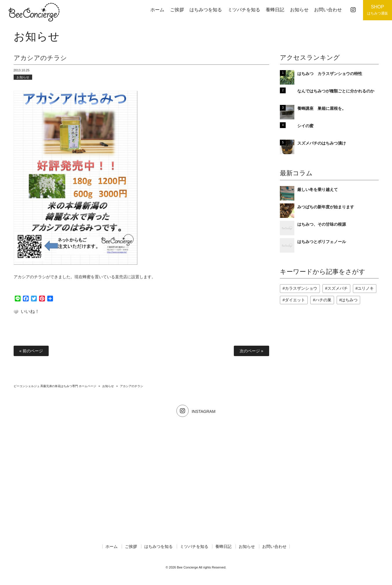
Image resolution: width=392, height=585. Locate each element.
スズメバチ (338, 288)
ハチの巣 (323, 300)
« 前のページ (31, 351)
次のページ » (251, 351)
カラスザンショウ (301, 288)
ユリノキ (366, 288)
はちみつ (349, 300)
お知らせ (23, 79)
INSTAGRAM (196, 411)
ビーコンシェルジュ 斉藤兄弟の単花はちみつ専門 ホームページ (55, 386)
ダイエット (295, 300)
